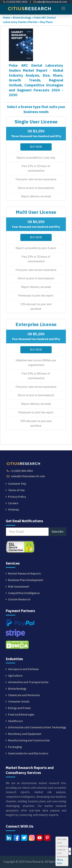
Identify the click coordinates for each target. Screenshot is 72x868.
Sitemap (14, 510)
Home (7, 18)
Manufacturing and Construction (29, 740)
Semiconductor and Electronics (28, 753)
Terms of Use (16, 490)
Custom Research (19, 599)
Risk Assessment (19, 587)
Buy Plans (46, 22)
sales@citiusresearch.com (50, 2)
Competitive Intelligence (24, 593)
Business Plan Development (26, 580)
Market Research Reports (24, 574)
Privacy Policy (17, 497)
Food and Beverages (21, 715)
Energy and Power (19, 708)
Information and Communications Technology (37, 727)
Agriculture (15, 676)
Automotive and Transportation (28, 682)
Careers (13, 503)
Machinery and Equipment (25, 734)
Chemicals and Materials (24, 695)
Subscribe (58, 532)
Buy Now (36, 147)
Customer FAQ (17, 484)
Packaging (15, 747)
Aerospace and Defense (23, 669)
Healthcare (15, 721)
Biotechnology (23, 18)
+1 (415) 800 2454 (15, 2)
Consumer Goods (19, 702)
